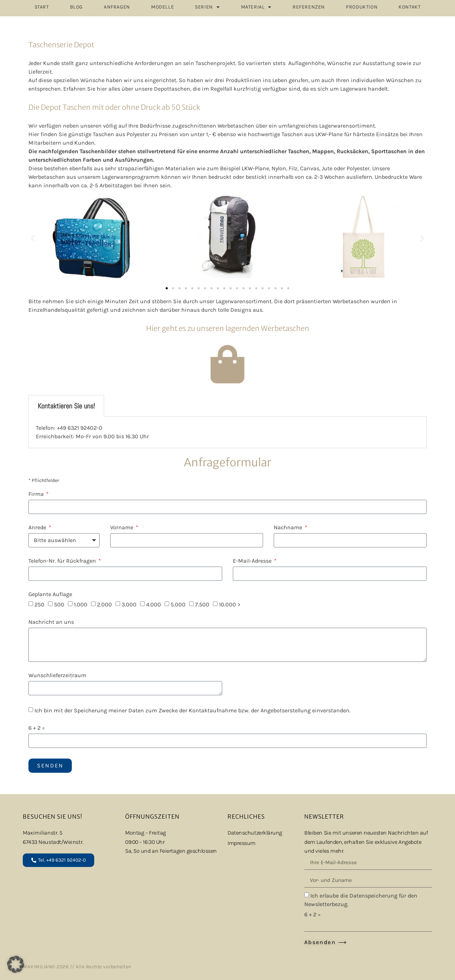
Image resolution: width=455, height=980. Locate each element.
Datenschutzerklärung (255, 833)
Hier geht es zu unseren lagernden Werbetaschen (228, 328)
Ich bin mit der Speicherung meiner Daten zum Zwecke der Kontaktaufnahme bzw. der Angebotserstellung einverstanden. (192, 710)
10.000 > (230, 604)
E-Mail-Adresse (253, 561)
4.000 (154, 604)
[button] (33, 238)
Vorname (122, 528)
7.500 (202, 604)
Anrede (38, 528)
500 (59, 604)
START (42, 7)
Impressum (242, 843)
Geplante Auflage (50, 595)
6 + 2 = (37, 728)
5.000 (178, 604)
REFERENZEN (309, 7)
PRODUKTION (362, 7)
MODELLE (162, 7)
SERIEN (207, 7)
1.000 (81, 604)
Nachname (289, 528)
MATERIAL (256, 7)
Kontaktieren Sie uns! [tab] (66, 406)
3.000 (129, 604)
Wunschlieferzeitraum (57, 676)
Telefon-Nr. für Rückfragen (63, 561)
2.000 (105, 604)
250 (39, 604)
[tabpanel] (227, 432)
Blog (76, 7)
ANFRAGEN (117, 7)
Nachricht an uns (51, 622)
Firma (37, 494)
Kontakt (409, 7)
